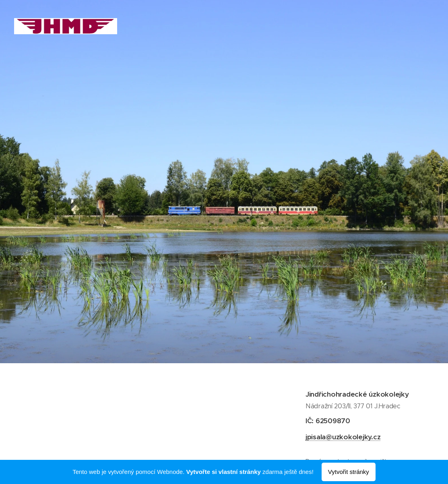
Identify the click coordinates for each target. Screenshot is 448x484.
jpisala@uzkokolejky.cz (343, 437)
